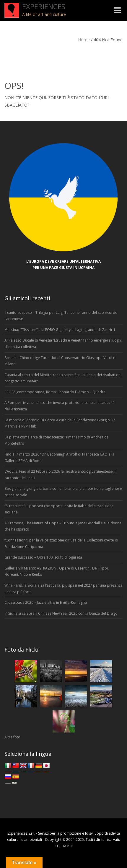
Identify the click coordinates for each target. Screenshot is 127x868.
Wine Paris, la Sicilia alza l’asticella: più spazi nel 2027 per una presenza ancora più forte (63, 589)
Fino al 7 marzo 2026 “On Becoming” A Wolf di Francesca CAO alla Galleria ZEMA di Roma (59, 457)
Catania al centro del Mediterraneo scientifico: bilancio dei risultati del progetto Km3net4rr (63, 378)
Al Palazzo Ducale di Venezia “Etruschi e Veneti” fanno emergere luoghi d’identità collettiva (63, 344)
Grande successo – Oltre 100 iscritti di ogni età (43, 557)
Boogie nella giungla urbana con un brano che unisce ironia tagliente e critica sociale (63, 492)
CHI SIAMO (63, 846)
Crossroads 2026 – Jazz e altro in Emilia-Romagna (46, 602)
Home (84, 40)
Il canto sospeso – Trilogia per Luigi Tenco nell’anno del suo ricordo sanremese (61, 316)
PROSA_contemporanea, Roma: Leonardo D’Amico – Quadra (55, 392)
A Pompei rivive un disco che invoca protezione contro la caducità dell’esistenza (60, 406)
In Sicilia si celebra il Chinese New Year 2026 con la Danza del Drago (61, 613)
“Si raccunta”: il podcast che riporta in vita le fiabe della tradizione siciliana (59, 509)
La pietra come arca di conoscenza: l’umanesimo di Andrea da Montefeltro (57, 440)
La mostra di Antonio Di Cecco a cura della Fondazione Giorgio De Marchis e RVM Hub (60, 423)
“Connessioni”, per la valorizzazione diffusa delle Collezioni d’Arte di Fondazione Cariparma (61, 543)
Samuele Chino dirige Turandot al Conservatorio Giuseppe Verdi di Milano (60, 361)
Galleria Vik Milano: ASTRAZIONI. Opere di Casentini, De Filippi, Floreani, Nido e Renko (57, 571)
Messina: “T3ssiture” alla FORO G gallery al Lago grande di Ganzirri (60, 330)
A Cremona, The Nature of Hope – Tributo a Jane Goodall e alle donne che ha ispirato (63, 526)
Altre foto (12, 737)
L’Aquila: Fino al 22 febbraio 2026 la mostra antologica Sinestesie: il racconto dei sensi (60, 475)
